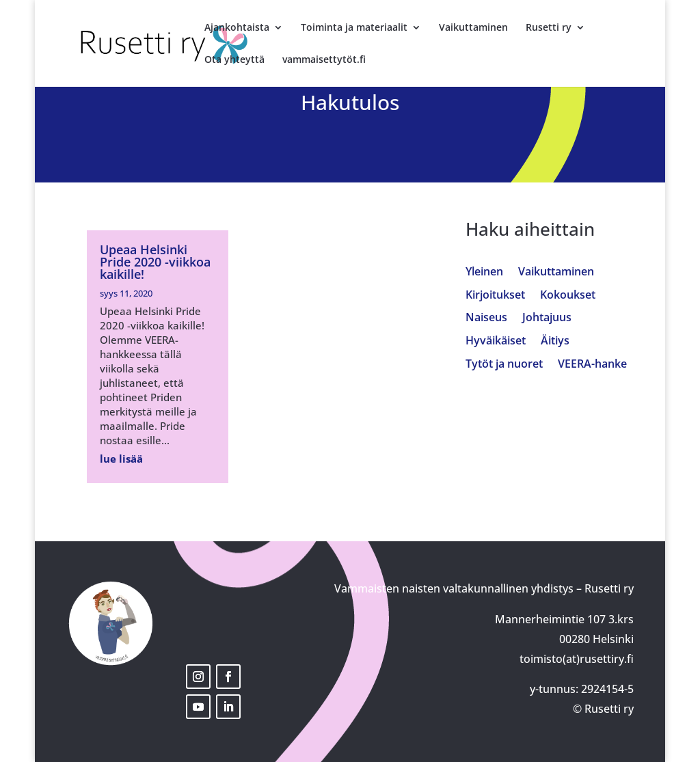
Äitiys (555, 341)
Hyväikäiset (496, 341)
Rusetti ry (549, 28)
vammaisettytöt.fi (324, 60)
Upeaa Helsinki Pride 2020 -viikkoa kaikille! (155, 262)
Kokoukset (568, 296)
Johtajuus (547, 318)
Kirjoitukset (495, 296)
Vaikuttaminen (473, 28)
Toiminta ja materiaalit (354, 28)
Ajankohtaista (237, 28)
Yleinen (484, 272)
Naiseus (486, 318)
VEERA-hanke (592, 365)
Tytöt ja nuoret (504, 365)
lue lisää (121, 459)
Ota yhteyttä (234, 60)
